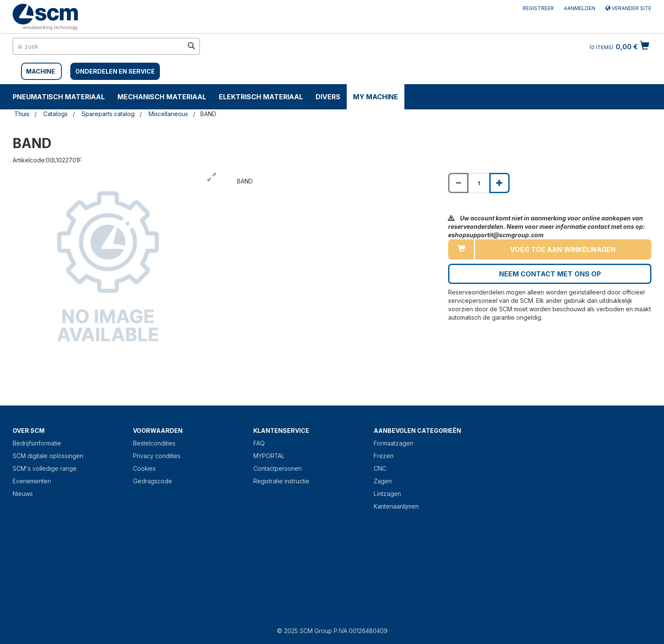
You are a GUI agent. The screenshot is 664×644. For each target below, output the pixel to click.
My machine (376, 97)
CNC (380, 468)
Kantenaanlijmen (396, 506)
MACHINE (41, 71)
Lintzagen (387, 494)
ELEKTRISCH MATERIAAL (261, 97)
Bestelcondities (154, 443)
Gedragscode (153, 481)
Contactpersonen (278, 468)
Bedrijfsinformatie (37, 443)
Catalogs (56, 114)
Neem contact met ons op (550, 274)
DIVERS (328, 97)
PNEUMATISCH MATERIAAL (59, 97)
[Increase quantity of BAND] (499, 183)
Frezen (384, 456)
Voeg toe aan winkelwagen (563, 249)
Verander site (628, 8)
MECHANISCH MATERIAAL (162, 97)
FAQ (259, 443)
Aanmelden (580, 8)
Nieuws (23, 494)
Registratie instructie (281, 481)
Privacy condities (157, 456)
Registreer (538, 8)
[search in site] (98, 46)
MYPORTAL (269, 456)
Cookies (144, 468)
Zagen (383, 481)
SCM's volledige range (45, 468)
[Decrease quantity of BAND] (458, 183)
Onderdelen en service (115, 71)
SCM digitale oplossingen (48, 456)
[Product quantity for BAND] (479, 183)
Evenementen (32, 481)
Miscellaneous (168, 114)
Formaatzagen (393, 443)
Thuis (22, 114)
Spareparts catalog (108, 114)
